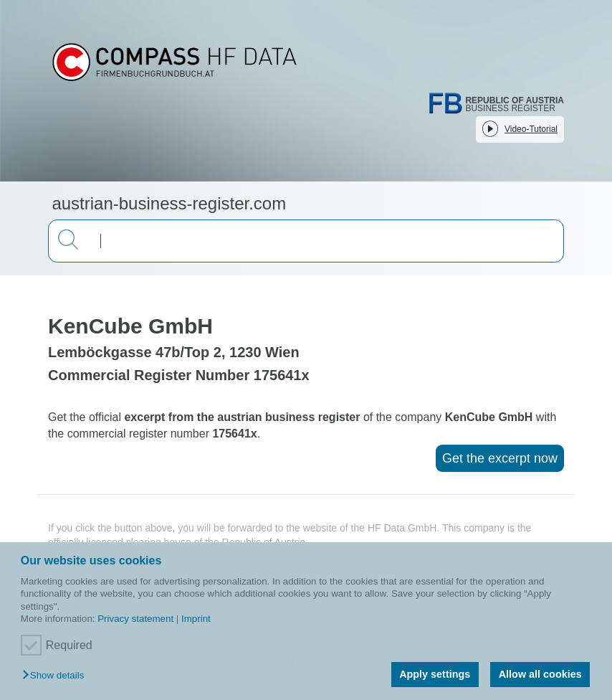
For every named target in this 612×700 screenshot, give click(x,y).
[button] (57, 676)
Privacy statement (135, 619)
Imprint (196, 619)
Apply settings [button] (435, 674)
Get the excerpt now (500, 458)
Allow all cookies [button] (540, 674)
